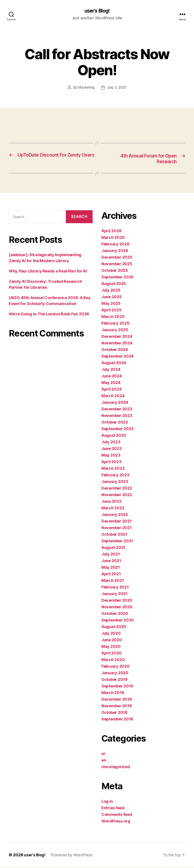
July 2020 (111, 634)
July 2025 (111, 291)
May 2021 (111, 568)
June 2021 (111, 561)
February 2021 (115, 588)
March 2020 (113, 660)
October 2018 (114, 713)
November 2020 (117, 608)
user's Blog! (97, 11)
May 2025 (111, 304)
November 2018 (117, 706)
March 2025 (113, 317)
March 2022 (113, 509)
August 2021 (113, 548)
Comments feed (117, 815)
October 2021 (114, 535)
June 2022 (111, 502)
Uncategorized (116, 767)
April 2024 (111, 390)
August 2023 (114, 436)
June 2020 (112, 640)
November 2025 (117, 264)
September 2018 (117, 720)
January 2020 (115, 673)
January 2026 (115, 251)
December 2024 (117, 337)
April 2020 (111, 654)
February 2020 (116, 667)
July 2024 (111, 370)
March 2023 (113, 469)
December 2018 (117, 700)
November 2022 (117, 495)
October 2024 (115, 350)
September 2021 (117, 542)
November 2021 (117, 528)
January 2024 (115, 403)
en (104, 761)
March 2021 (113, 581)
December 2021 (117, 522)
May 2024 (111, 383)
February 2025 (115, 324)
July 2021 (111, 555)
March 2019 (113, 693)
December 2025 (117, 258)
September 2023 (118, 429)
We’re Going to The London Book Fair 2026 (49, 314)
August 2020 (114, 627)
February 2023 (115, 476)
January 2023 (115, 482)
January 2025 (115, 330)
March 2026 (113, 238)
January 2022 (115, 515)
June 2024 (112, 377)
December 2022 (117, 489)
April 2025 (111, 311)
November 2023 (117, 416)
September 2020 (118, 621)
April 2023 (111, 462)
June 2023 (112, 449)
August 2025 (114, 284)
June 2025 (112, 297)
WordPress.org (116, 822)
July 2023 (111, 443)
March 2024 (113, 396)
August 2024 (114, 363)
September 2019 (117, 687)
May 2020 (111, 647)
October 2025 (115, 271)
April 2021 (111, 575)
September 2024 (118, 357)
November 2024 (117, 344)
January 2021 (114, 594)
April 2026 (111, 231)
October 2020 (115, 614)
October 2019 (114, 680)
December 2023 (117, 410)
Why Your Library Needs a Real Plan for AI (48, 271)
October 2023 (115, 423)
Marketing (86, 88)
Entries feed (113, 809)
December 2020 (117, 601)
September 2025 (118, 278)
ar (103, 754)
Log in (107, 802)
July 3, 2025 (117, 88)
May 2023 (111, 456)
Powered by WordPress (72, 856)
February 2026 (115, 245)
